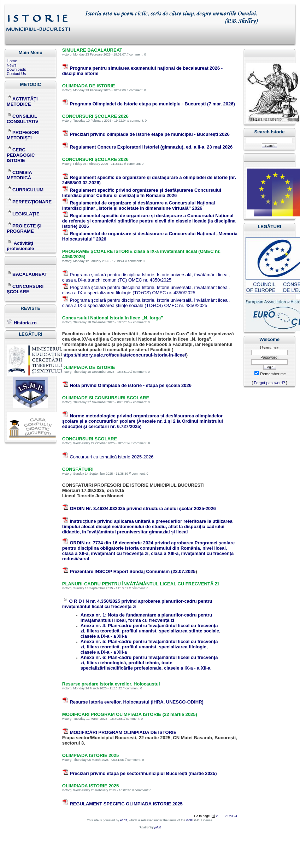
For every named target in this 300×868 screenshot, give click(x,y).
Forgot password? (270, 383)
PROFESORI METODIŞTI (23, 135)
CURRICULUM (25, 190)
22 (227, 816)
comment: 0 (138, 54)
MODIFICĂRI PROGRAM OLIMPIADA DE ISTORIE (123, 732)
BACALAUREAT (27, 274)
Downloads (16, 69)
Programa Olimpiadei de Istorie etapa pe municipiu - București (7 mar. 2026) (152, 104)
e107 (124, 820)
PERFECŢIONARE (32, 202)
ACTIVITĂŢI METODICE (22, 102)
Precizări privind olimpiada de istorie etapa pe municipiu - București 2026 (149, 134)
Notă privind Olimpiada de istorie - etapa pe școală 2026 (131, 385)
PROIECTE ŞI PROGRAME (24, 228)
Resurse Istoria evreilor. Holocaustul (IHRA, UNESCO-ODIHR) (137, 702)
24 (235, 816)
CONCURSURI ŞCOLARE (25, 289)
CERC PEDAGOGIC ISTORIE (21, 155)
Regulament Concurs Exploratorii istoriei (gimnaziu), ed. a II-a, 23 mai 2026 (151, 147)
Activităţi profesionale (20, 246)
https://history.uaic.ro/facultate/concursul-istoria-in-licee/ (124, 355)
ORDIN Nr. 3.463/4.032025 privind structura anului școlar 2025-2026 (143, 508)
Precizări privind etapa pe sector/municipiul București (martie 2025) (143, 773)
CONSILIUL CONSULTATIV (23, 119)
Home (12, 61)
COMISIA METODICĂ (19, 175)
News (12, 65)
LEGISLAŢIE (23, 214)
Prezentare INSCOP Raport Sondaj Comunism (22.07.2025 (133, 571)
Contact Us (16, 74)
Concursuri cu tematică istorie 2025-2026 (111, 457)
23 (231, 816)
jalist (158, 827)
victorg (67, 54)
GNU (190, 820)
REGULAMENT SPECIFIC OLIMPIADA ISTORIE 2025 (126, 804)
